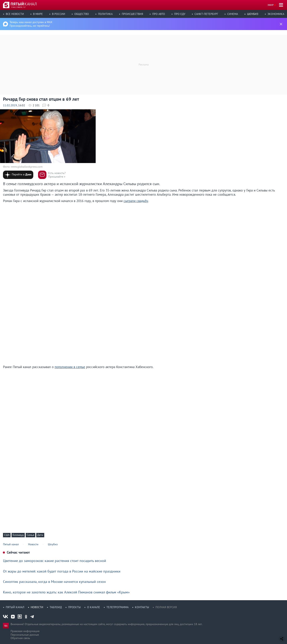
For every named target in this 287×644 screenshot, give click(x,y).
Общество (82, 14)
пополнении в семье (70, 367)
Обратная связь (20, 638)
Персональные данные (25, 635)
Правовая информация (25, 631)
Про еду (180, 14)
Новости (37, 607)
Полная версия (166, 607)
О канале (94, 607)
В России (59, 14)
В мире (38, 14)
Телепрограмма (117, 607)
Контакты (142, 607)
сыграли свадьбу (136, 201)
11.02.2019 (10, 105)
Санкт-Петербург (206, 14)
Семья (30, 535)
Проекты (74, 607)
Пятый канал (15, 607)
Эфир (271, 5)
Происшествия (132, 14)
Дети (40, 535)
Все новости (15, 14)
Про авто (159, 14)
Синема (233, 14)
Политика (105, 14)
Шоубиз (253, 14)
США (7, 535)
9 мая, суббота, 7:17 (18, 7)
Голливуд (18, 535)
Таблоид (56, 607)
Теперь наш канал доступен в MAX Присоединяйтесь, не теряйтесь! (31, 24)
